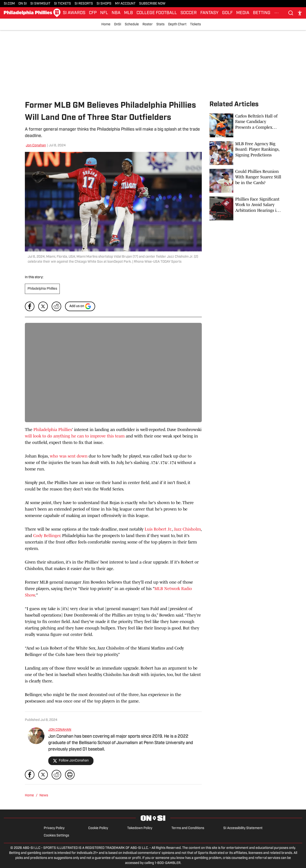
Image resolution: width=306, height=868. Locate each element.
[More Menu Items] (277, 13)
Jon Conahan (36, 146)
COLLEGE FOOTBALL (157, 13)
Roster (148, 24)
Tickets (195, 24)
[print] (70, 775)
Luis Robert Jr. (158, 529)
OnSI (118, 24)
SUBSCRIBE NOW (152, 4)
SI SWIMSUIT (40, 4)
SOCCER (189, 13)
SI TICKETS (63, 4)
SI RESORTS (84, 4)
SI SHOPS (104, 4)
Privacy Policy (54, 828)
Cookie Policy (98, 828)
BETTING (262, 13)
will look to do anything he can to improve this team (75, 436)
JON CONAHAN (60, 730)
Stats (160, 24)
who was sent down (69, 456)
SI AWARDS (74, 13)
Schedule (132, 24)
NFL (104, 13)
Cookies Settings (56, 836)
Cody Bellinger (47, 536)
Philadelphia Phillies (42, 289)
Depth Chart (177, 24)
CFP (93, 13)
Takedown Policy (140, 828)
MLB (128, 13)
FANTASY (209, 13)
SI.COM (9, 4)
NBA (116, 13)
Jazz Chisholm (187, 529)
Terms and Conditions (188, 828)
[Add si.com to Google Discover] (80, 306)
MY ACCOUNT (125, 4)
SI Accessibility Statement (243, 828)
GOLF (227, 13)
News (44, 796)
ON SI (23, 4)
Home (106, 24)
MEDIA (243, 13)
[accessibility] (300, 13)
